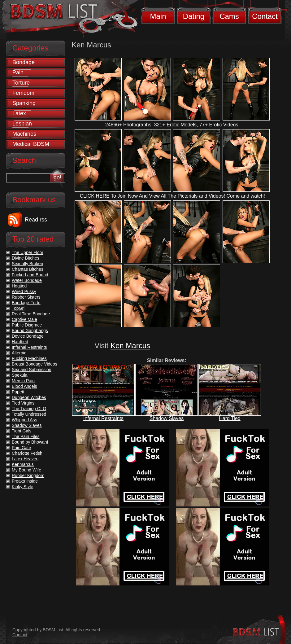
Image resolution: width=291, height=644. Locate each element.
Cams (229, 16)
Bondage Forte (26, 303)
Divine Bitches (26, 258)
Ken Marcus (130, 346)
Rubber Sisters (26, 297)
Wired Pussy (24, 291)
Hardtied (20, 342)
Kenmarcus (23, 464)
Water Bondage (27, 280)
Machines (24, 134)
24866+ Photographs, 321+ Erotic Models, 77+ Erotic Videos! (172, 125)
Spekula (20, 375)
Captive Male (24, 319)
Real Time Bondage (31, 314)
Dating (194, 16)
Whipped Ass (24, 420)
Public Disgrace (27, 325)
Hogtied (19, 286)
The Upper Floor (28, 252)
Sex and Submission (32, 370)
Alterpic (19, 353)
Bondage (24, 62)
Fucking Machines (29, 358)
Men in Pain (23, 381)
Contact (265, 16)
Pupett (18, 392)
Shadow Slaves (167, 418)
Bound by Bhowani (30, 442)
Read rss (36, 220)
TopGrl (18, 308)
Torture (21, 83)
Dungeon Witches (29, 397)
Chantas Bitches (28, 269)
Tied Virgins (23, 403)
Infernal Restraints (103, 418)
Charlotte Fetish (27, 453)
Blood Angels (24, 386)
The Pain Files (26, 436)
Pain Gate (21, 448)
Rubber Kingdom (28, 475)
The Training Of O (29, 409)
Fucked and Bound (30, 275)
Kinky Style (22, 487)
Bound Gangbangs (30, 331)
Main (158, 16)
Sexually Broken (27, 264)
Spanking (24, 103)
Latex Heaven (25, 459)
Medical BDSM (31, 144)
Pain (18, 72)
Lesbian (22, 124)
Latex (19, 113)
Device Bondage (28, 336)
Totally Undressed (29, 414)
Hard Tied (230, 418)
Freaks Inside (25, 481)
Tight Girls (22, 431)
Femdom (23, 93)
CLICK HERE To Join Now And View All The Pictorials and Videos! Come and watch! (172, 196)
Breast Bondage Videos (35, 364)
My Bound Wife (26, 470)
